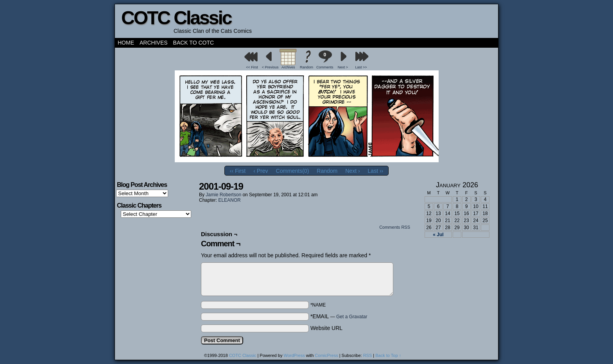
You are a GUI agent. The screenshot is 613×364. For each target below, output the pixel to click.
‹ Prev (261, 171)
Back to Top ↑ (388, 355)
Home (126, 43)
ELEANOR (229, 200)
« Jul (438, 235)
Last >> (361, 67)
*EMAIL (339, 316)
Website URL (326, 328)
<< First (252, 67)
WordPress (294, 355)
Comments (325, 60)
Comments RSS (395, 227)
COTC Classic (176, 18)
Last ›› (376, 171)
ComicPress (326, 355)
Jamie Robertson (223, 195)
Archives (154, 43)
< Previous (270, 67)
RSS (368, 355)
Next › (352, 171)
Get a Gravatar (352, 317)
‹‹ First (238, 171)
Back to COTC (194, 43)
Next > (343, 67)
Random (306, 67)
